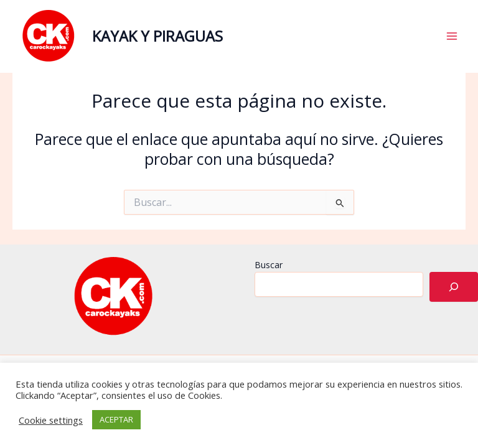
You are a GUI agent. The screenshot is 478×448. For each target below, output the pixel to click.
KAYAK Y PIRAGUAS (157, 36)
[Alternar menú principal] (452, 36)
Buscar (269, 265)
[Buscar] (454, 287)
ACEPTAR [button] (116, 419)
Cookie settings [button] (51, 420)
